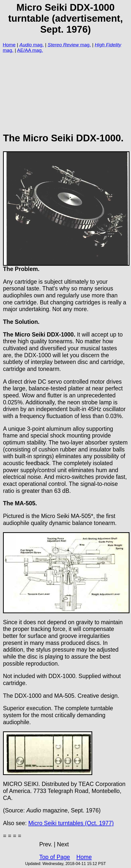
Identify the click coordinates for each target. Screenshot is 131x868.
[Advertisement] (65, 90)
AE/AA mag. (30, 50)
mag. (38, 45)
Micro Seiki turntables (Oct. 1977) (71, 823)
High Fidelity (108, 45)
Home (9, 45)
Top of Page (55, 857)
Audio (26, 45)
